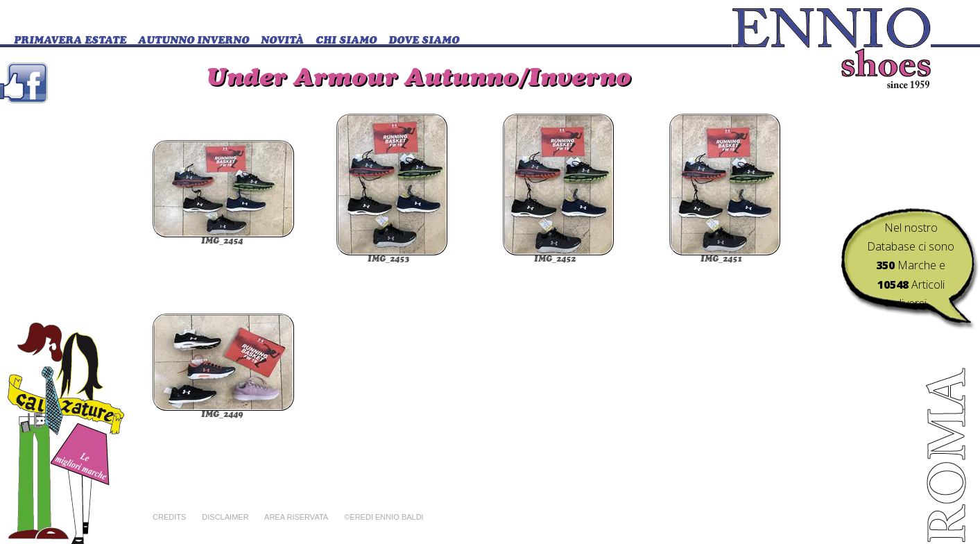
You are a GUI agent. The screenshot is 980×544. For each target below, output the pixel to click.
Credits (169, 517)
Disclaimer (225, 517)
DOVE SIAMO (424, 41)
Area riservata (296, 517)
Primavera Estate (70, 41)
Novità (282, 41)
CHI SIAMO (346, 41)
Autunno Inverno (194, 41)
